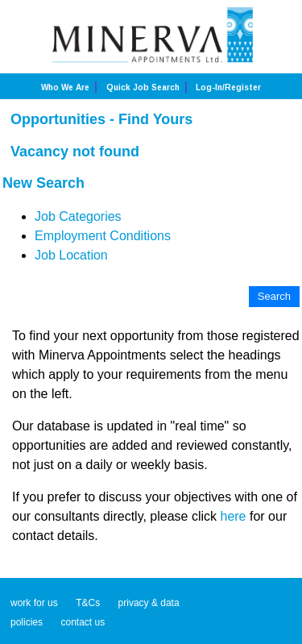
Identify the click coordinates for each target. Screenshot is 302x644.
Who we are (65, 87)
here (233, 516)
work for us (34, 603)
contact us (83, 622)
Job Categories (78, 216)
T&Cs (88, 603)
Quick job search (143, 87)
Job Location (71, 255)
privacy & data (149, 603)
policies (27, 622)
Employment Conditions (103, 236)
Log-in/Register (228, 87)
